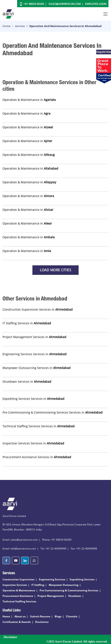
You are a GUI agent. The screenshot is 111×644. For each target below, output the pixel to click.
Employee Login (96, 4)
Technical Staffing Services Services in (39, 426)
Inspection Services (15, 585)
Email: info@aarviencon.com (19, 549)
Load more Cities (55, 270)
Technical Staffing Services (19, 601)
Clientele (72, 616)
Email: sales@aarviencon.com (20, 540)
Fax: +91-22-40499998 (84, 549)
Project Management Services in (34, 337)
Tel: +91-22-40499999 (53, 549)
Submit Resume (40, 616)
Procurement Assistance (18, 596)
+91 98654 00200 (34, 4)
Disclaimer (42, 622)
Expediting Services (82, 579)
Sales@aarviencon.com (65, 4)
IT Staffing (38, 585)
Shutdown (75, 596)
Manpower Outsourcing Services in (37, 368)
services (20, 26)
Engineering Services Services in (35, 354)
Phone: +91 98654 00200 (57, 540)
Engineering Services (52, 579)
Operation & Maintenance (19, 590)
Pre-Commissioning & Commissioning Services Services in (53, 412)
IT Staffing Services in (27, 323)
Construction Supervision (19, 579)
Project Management (51, 596)
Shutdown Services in (27, 382)
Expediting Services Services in (33, 399)
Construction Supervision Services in (38, 309)
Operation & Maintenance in (29, 100)
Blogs (58, 616)
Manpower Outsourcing (64, 585)
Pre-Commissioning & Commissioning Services (69, 590)
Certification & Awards (17, 622)
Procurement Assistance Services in (37, 457)
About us (20, 616)
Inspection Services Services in (33, 443)
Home (6, 26)
